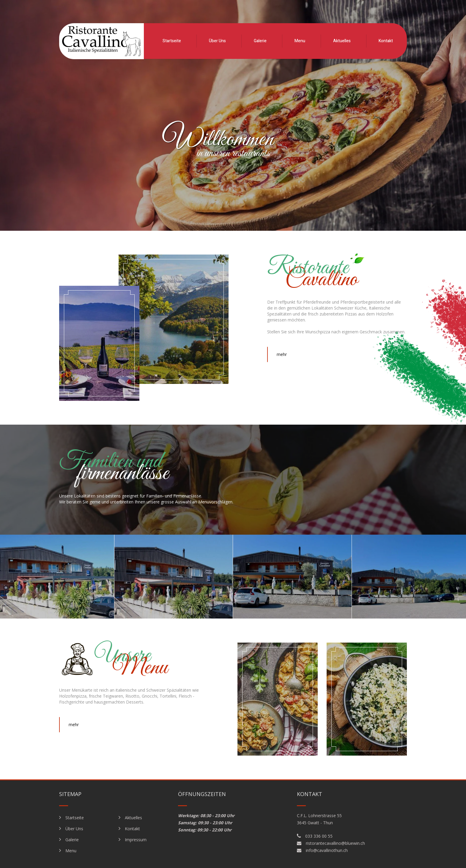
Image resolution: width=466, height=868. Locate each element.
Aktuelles (342, 41)
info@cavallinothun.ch (327, 850)
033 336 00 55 (319, 836)
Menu (300, 41)
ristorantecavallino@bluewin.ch (335, 843)
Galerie (260, 41)
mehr (282, 354)
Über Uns (217, 41)
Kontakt (386, 41)
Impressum (136, 840)
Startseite (172, 41)
